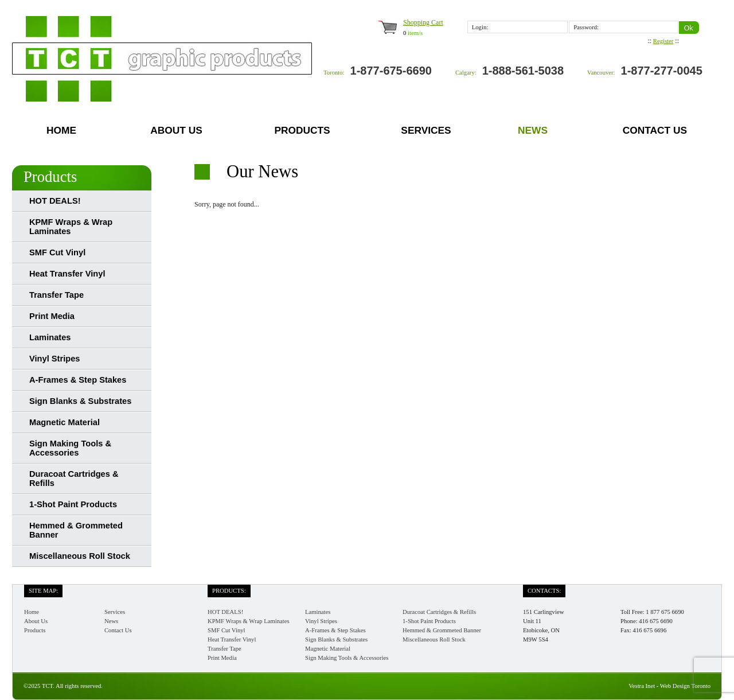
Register (663, 41)
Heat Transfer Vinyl (67, 274)
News (533, 130)
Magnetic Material (65, 422)
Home (61, 130)
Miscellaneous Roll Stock (80, 556)
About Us (176, 130)
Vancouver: (601, 73)
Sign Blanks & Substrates (80, 401)
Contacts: (544, 591)
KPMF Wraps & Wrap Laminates (71, 227)
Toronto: (334, 73)
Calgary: (466, 73)
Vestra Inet (642, 686)
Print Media (52, 316)
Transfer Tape (56, 295)
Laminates (50, 337)
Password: (586, 27)
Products (302, 130)
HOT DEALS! (55, 201)
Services (426, 130)
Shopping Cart (423, 22)
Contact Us (655, 130)
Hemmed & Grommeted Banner (76, 530)
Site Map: (43, 591)
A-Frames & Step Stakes (78, 380)
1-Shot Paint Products (73, 504)
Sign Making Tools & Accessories (70, 448)
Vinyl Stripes (55, 359)
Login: (480, 27)
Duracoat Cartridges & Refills (74, 479)
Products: (229, 591)
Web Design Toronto (685, 686)
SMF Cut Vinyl (57, 252)
